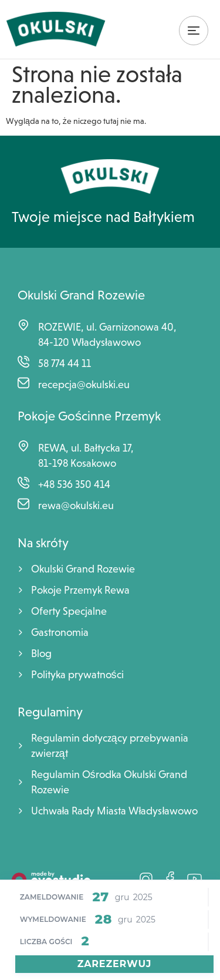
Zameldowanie (52, 897)
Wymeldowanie (53, 920)
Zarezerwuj (115, 964)
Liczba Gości (46, 942)
